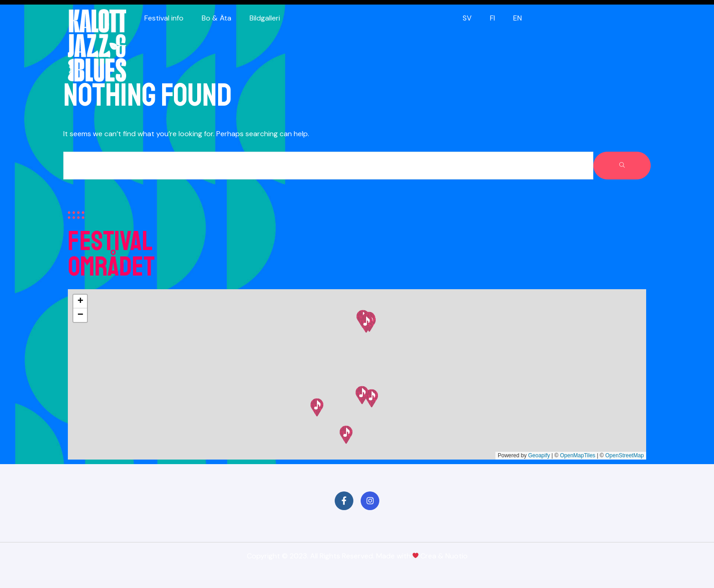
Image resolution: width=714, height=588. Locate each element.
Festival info (164, 18)
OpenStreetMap (625, 455)
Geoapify (539, 455)
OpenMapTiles (578, 455)
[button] (346, 435)
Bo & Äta (217, 18)
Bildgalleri (265, 18)
